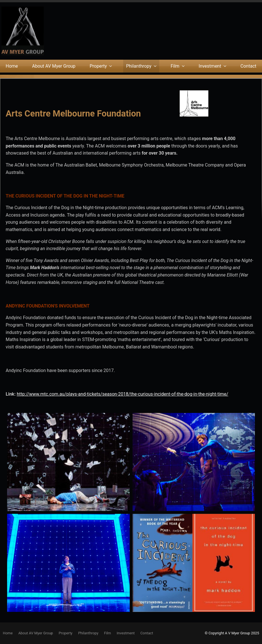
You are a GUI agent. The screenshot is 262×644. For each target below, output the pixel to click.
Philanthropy (139, 66)
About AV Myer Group (54, 66)
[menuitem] (8, 633)
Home (12, 66)
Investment (210, 66)
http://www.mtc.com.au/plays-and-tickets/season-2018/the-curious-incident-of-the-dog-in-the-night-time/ (122, 394)
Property (98, 66)
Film (175, 66)
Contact (248, 66)
